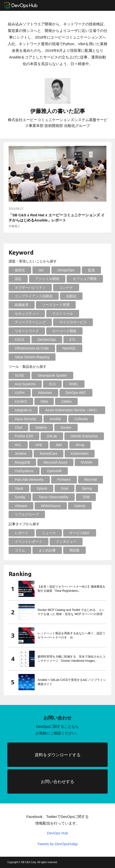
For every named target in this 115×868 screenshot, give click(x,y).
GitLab (52, 436)
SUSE (19, 375)
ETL (73, 340)
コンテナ (66, 288)
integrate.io (23, 410)
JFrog (80, 445)
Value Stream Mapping (32, 357)
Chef (18, 427)
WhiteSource (51, 506)
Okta (44, 401)
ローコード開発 (64, 331)
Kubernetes (80, 454)
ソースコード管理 (56, 305)
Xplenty (80, 506)
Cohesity (81, 419)
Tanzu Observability (54, 497)
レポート (22, 533)
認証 (18, 279)
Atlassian (45, 393)
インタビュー (66, 541)
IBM (59, 445)
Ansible (55, 419)
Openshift (54, 471)
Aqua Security (25, 419)
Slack (19, 488)
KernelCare (49, 454)
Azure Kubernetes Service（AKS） (72, 410)
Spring (87, 488)
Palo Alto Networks (29, 480)
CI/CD (19, 340)
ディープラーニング (30, 322)
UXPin (20, 393)
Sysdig (20, 497)
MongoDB (22, 462)
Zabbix (66, 401)
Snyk (65, 488)
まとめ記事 (47, 550)
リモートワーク (27, 331)
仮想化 (20, 270)
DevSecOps (47, 340)
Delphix (41, 427)
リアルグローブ (27, 514)
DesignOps (66, 270)
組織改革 (22, 305)
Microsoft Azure (55, 462)
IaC (41, 270)
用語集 (74, 550)
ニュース (49, 533)
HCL (18, 445)
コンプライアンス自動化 (34, 296)
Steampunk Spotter (52, 375)
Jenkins (21, 454)
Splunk (42, 488)
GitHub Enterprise (84, 436)
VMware (21, 506)
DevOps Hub (57, 833)
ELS (52, 384)
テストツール (63, 314)
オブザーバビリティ (30, 288)
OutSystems (24, 471)
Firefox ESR (24, 436)
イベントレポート (29, 541)
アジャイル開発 (47, 279)
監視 (91, 270)
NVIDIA (87, 462)
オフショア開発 (85, 279)
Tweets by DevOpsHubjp (57, 844)
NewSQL (69, 348)
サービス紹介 (80, 533)
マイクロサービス (73, 322)
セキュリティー (27, 314)
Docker (66, 427)
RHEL (74, 384)
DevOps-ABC (76, 393)
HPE (39, 445)
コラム (20, 550)
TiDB (86, 497)
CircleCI (21, 401)
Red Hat (91, 480)
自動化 (71, 296)
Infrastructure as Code (32, 348)
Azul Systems (25, 384)
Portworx (64, 480)
